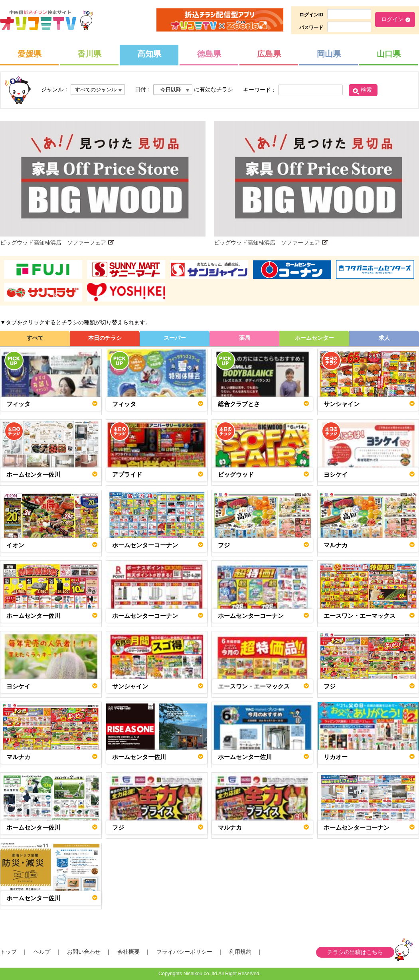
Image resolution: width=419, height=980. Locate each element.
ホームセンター (314, 338)
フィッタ (18, 404)
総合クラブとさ (239, 404)
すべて (35, 338)
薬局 (245, 338)
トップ (8, 952)
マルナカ (336, 545)
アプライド (127, 474)
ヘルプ (42, 952)
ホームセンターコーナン (145, 545)
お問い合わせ (84, 952)
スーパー (175, 338)
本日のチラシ (105, 338)
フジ (224, 545)
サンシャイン (342, 404)
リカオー (336, 757)
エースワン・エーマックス (360, 616)
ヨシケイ (336, 474)
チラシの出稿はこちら (355, 952)
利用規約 (240, 952)
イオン (15, 545)
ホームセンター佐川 (33, 474)
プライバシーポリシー (184, 952)
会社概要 (128, 952)
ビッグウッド (236, 474)
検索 (366, 90)
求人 (384, 338)
